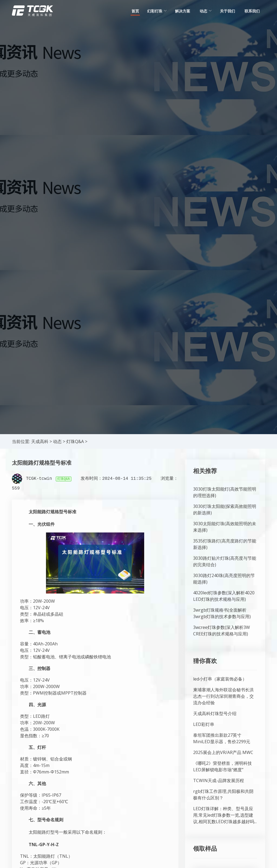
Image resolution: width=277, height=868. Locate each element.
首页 (135, 11)
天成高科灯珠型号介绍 (215, 713)
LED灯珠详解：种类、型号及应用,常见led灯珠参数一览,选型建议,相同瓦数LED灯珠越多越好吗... (225, 815)
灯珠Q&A (75, 441)
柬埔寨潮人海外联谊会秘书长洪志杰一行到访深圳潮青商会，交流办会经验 (223, 696)
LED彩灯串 (204, 724)
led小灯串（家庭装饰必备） (220, 679)
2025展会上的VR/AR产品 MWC (223, 752)
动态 (57, 441)
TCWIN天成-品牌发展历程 (219, 780)
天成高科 (40, 441)
